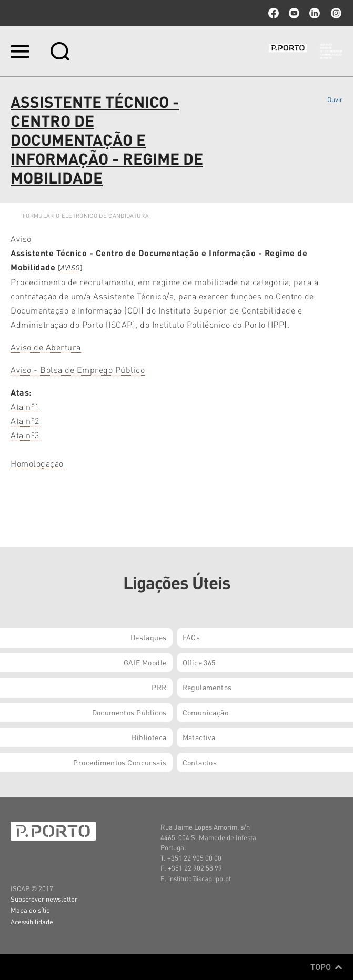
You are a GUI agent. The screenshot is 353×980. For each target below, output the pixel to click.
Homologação (37, 463)
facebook (274, 13)
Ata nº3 (25, 435)
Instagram (335, 13)
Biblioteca (149, 737)
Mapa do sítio (30, 910)
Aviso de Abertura (47, 347)
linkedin (315, 13)
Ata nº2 (25, 421)
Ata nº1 (25, 406)
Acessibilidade (32, 921)
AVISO (70, 267)
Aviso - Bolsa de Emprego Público (78, 370)
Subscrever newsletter (44, 899)
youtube (294, 13)
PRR (159, 687)
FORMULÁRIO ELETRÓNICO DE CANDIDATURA (86, 216)
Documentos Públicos (129, 712)
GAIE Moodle (145, 662)
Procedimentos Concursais (120, 762)
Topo (326, 967)
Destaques (149, 637)
